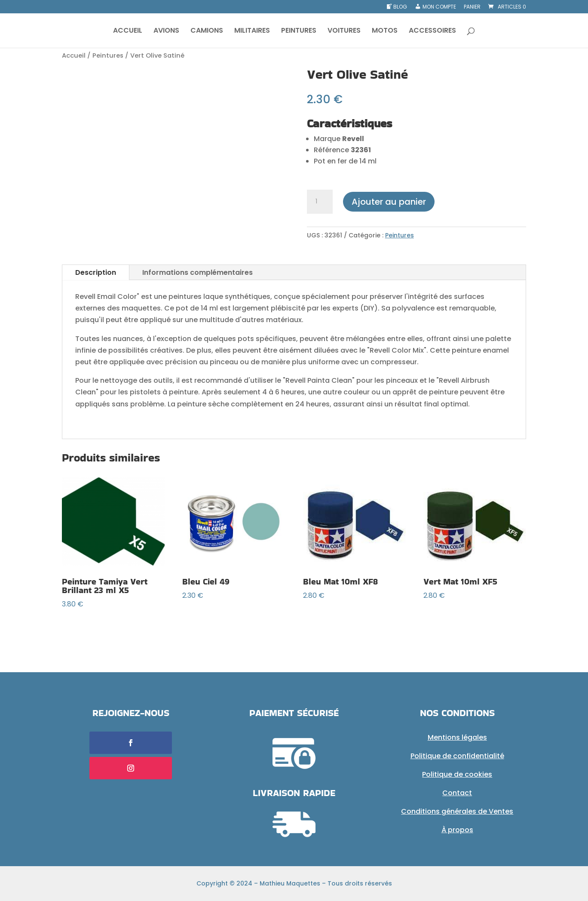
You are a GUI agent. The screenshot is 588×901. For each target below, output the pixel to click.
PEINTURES (299, 31)
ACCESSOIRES (432, 31)
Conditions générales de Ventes (457, 811)
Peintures (108, 55)
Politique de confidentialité (457, 756)
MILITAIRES (252, 31)
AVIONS (166, 31)
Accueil (74, 55)
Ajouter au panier (389, 202)
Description (96, 272)
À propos (457, 830)
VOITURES (344, 31)
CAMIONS (207, 31)
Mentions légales (457, 737)
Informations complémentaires (198, 272)
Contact (457, 793)
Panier (472, 7)
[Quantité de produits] (320, 202)
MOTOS (385, 31)
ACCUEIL (128, 31)
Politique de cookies (457, 774)
